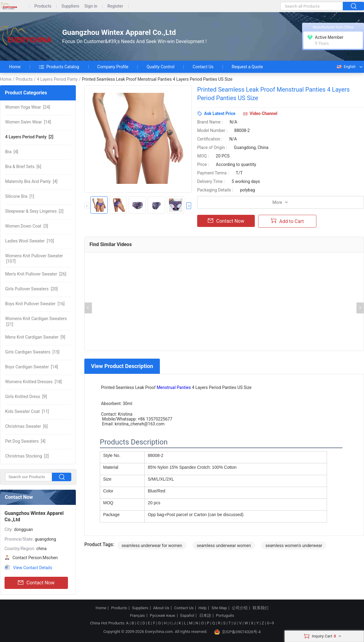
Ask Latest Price (220, 113)
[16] (35, 304)
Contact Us (203, 67)
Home (15, 67)
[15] (32, 352)
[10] (29, 241)
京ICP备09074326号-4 (238, 632)
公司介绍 (240, 608)
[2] (29, 137)
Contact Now (36, 583)
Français (137, 616)
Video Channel (263, 113)
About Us (161, 608)
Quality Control (160, 67)
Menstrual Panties (174, 387)
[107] (34, 258)
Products (43, 6)
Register (115, 6)
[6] (23, 167)
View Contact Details (33, 568)
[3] (27, 226)
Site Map (219, 608)
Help (202, 608)
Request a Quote (247, 67)
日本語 (205, 616)
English (346, 67)
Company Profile (113, 67)
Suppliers (71, 6)
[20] (31, 289)
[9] (35, 337)
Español (187, 616)
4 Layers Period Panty (57, 79)
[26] (36, 274)
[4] (12, 152)
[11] (27, 411)
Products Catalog (59, 67)
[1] (20, 196)
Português (225, 616)
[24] (28, 107)
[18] (33, 382)
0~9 (270, 623)
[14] (28, 122)
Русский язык (163, 616)
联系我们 (261, 608)
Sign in (91, 6)
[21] (36, 321)
